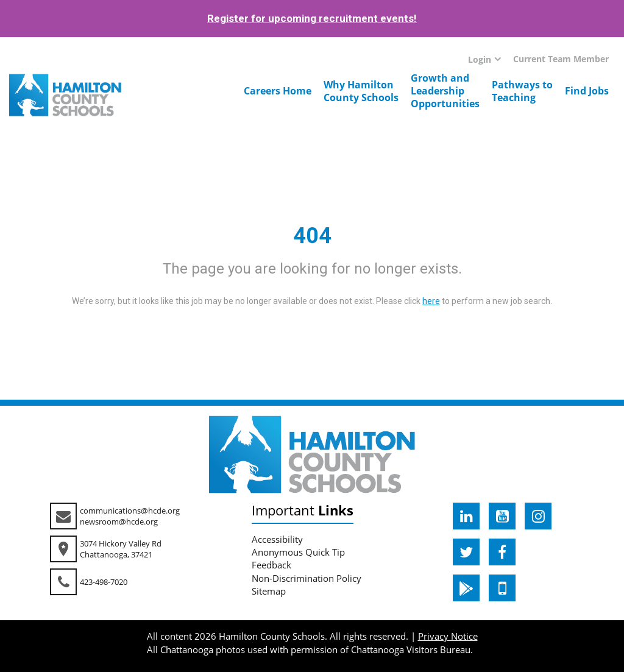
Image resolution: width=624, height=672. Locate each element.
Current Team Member (561, 59)
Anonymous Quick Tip (298, 552)
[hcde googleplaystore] (466, 588)
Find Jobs (587, 91)
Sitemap (269, 591)
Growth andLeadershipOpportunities (445, 91)
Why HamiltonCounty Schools (361, 91)
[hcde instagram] (538, 516)
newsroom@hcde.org (119, 522)
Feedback (271, 565)
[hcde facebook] (502, 552)
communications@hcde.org (130, 511)
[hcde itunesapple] (502, 588)
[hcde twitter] (466, 552)
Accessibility (277, 539)
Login (480, 59)
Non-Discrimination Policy (307, 578)
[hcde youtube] (502, 516)
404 (312, 236)
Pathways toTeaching (522, 91)
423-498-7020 (104, 582)
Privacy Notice (448, 636)
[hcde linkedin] (466, 516)
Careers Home (278, 91)
